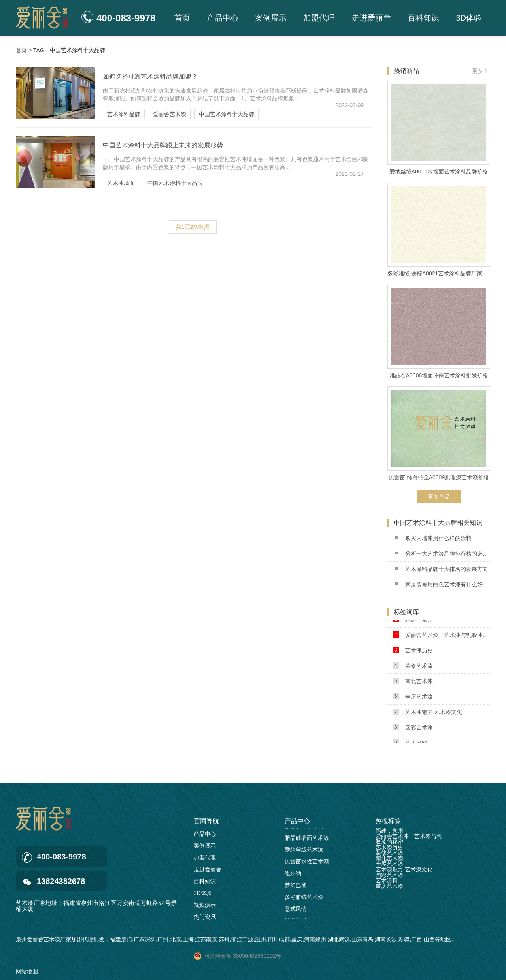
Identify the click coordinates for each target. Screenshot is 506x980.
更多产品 (439, 497)
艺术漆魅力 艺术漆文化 (427, 713)
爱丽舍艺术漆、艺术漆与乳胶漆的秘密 (441, 636)
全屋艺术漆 (413, 698)
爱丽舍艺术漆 (170, 114)
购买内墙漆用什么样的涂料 (433, 538)
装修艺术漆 (413, 667)
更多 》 (481, 71)
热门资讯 (205, 917)
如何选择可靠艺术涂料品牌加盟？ (150, 76)
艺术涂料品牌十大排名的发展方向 (442, 569)
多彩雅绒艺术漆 (304, 899)
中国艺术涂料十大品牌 (227, 114)
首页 (182, 18)
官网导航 (206, 821)
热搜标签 (388, 821)
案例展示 (271, 18)
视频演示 (205, 905)
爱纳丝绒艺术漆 (304, 851)
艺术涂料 (387, 880)
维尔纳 (293, 875)
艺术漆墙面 (121, 183)
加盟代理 (319, 18)
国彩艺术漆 (413, 729)
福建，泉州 (413, 621)
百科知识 (423, 18)
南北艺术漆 (413, 683)
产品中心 (223, 18)
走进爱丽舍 (371, 18)
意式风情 (296, 910)
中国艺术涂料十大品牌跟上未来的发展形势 (163, 145)
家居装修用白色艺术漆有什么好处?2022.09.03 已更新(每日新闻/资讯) (443, 584)
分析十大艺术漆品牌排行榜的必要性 (443, 554)
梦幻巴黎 (296, 887)
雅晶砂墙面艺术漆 (307, 839)
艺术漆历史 (413, 652)
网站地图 (27, 971)
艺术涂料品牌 (124, 114)
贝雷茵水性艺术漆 (307, 863)
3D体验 (469, 18)
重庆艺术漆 (389, 886)
